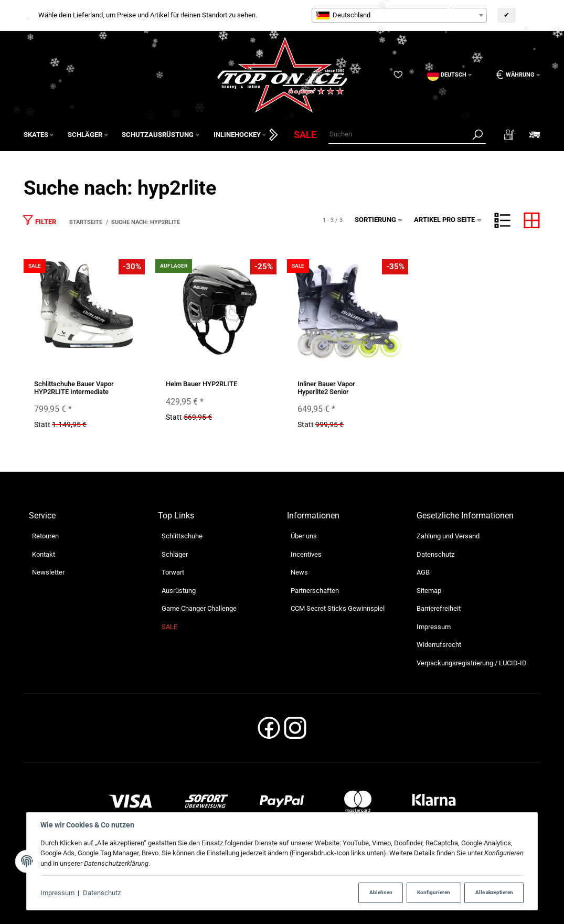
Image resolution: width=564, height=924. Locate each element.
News (299, 572)
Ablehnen (381, 892)
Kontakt (44, 554)
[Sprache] (450, 75)
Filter (39, 220)
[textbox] (399, 15)
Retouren (45, 536)
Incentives (306, 554)
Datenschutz (102, 893)
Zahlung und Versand (448, 536)
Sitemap (429, 591)
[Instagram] (295, 731)
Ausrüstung (179, 591)
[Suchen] (399, 135)
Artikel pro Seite (448, 220)
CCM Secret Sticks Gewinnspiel (338, 608)
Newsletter (48, 572)
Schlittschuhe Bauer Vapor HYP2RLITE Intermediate (74, 387)
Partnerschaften (315, 591)
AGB (423, 572)
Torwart (173, 572)
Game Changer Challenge (199, 608)
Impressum (57, 893)
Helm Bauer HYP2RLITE (201, 384)
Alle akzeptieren (494, 892)
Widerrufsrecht (439, 645)
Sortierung (379, 220)
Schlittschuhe (182, 536)
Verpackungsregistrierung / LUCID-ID (472, 663)
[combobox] (399, 15)
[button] (502, 220)
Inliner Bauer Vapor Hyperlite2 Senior (326, 387)
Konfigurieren (434, 892)
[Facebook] (269, 731)
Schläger (175, 554)
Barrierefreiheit (439, 608)
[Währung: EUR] (514, 75)
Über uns (304, 536)
